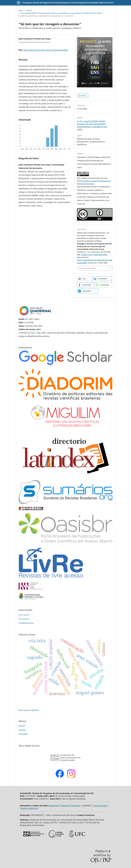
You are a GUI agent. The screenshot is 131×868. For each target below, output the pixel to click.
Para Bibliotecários (26, 623)
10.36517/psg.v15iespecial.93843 (94, 255)
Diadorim (54, 806)
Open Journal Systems (29, 710)
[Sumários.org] (100, 806)
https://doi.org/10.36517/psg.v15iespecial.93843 (46, 50)
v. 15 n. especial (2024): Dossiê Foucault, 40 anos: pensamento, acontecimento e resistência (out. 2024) (60, 13)
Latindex (75, 806)
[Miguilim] (65, 806)
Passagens (32, 333)
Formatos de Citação (87, 268)
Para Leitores (24, 615)
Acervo (29, 10)
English (22, 726)
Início (21, 10)
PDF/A (84, 96)
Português (23, 734)
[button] (84, 279)
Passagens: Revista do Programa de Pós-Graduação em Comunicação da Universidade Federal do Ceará (68, 3)
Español (22, 730)
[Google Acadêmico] (29, 808)
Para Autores (24, 619)
